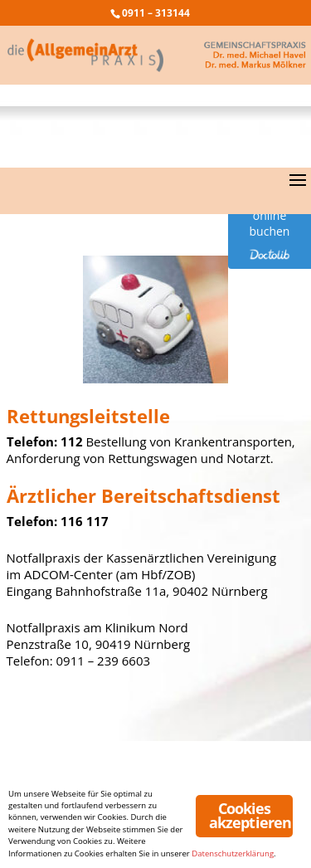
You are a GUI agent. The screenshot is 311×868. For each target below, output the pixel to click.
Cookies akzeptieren (250, 816)
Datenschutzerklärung (233, 853)
